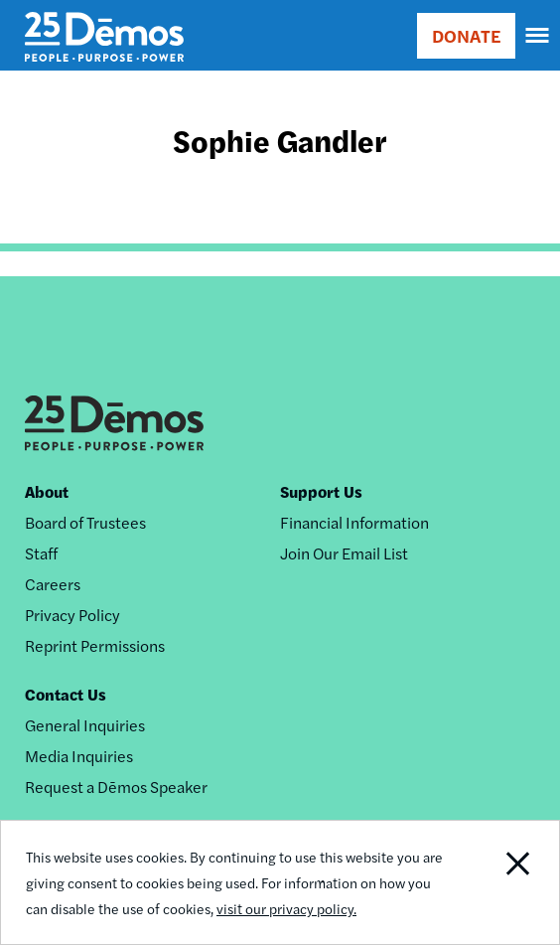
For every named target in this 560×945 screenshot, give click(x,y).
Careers (53, 584)
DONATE (466, 35)
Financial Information (354, 522)
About (47, 491)
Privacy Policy (72, 615)
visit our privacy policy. (286, 908)
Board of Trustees (85, 522)
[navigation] (538, 36)
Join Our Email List (344, 553)
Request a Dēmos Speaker (116, 787)
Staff (41, 553)
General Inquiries (85, 725)
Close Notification (503, 882)
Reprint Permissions (95, 645)
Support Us (321, 491)
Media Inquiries (79, 756)
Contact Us (66, 694)
